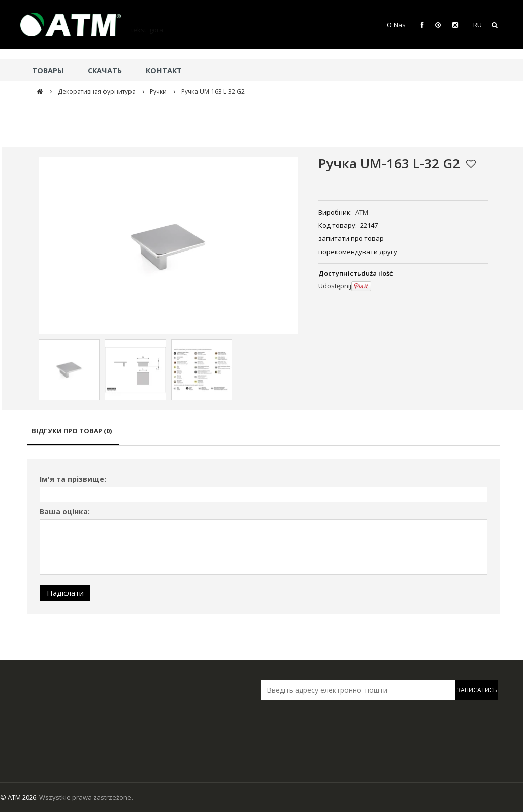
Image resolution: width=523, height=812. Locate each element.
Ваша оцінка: (65, 511)
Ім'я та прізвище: (73, 479)
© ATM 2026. (20, 797)
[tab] (73, 436)
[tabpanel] (264, 537)
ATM (362, 212)
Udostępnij (335, 286)
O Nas (396, 25)
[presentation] (332, 721)
